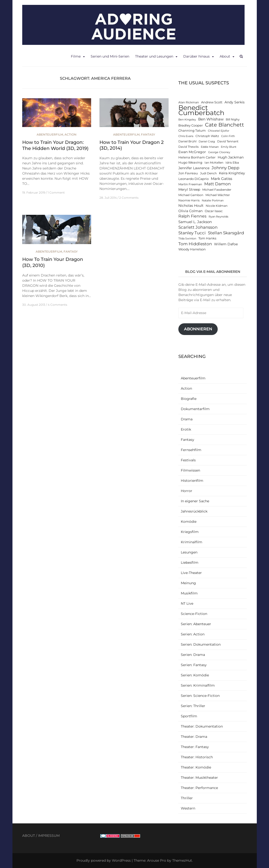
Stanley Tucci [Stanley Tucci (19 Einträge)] (192, 233)
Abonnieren (198, 329)
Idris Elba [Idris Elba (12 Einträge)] (232, 163)
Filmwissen (190, 470)
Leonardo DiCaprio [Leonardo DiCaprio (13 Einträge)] (194, 179)
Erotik (186, 429)
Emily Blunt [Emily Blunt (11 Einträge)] (229, 147)
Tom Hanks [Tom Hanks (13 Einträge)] (207, 238)
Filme (76, 56)
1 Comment (56, 192)
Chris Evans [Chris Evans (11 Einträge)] (186, 136)
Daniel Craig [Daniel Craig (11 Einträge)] (207, 142)
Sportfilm (189, 716)
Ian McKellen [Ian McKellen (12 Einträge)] (214, 163)
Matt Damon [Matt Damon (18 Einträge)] (217, 184)
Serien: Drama (193, 655)
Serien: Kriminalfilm (198, 685)
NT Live (187, 603)
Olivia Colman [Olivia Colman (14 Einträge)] (190, 211)
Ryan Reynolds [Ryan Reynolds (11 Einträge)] (218, 217)
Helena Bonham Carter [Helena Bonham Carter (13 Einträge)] (197, 157)
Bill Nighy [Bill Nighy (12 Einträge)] (233, 119)
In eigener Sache (195, 501)
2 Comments (129, 198)
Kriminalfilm (192, 542)
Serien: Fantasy (194, 665)
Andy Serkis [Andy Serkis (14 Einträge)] (235, 102)
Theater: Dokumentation (202, 726)
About (225, 56)
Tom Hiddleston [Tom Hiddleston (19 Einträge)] (195, 244)
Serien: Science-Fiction (200, 696)
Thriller (187, 798)
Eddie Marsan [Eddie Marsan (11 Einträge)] (210, 147)
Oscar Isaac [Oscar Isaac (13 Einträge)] (214, 211)
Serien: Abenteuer (196, 624)
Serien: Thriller (193, 706)
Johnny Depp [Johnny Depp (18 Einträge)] (226, 168)
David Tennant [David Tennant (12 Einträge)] (228, 141)
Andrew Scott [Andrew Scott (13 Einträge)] (212, 102)
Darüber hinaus (196, 56)
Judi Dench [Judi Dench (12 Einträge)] (208, 173)
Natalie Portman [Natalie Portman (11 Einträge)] (213, 201)
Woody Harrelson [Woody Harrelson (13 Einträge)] (192, 249)
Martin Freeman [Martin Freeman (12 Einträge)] (190, 184)
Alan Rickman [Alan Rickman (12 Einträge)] (189, 102)
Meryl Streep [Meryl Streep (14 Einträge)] (189, 189)
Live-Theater (191, 573)
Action (70, 134)
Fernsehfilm (191, 450)
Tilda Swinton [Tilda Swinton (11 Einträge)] (187, 239)
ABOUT (29, 836)
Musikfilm (189, 593)
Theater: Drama (194, 737)
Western (188, 808)
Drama (187, 419)
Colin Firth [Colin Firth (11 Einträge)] (228, 136)
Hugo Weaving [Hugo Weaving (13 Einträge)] (190, 163)
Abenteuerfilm (50, 134)
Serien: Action (193, 634)
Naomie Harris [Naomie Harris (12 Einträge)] (189, 200)
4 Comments (57, 305)
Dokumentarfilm (195, 409)
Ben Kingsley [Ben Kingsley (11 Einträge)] (187, 120)
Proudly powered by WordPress (104, 860)
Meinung (188, 583)
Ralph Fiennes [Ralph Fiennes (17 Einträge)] (192, 216)
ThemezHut (182, 860)
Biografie (189, 399)
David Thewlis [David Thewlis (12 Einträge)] (188, 147)
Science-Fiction (194, 614)
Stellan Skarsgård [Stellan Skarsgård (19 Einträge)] (226, 233)
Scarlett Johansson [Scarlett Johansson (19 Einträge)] (198, 227)
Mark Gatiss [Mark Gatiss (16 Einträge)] (221, 179)
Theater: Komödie (196, 767)
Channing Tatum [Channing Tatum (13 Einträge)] (192, 131)
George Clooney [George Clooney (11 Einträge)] (219, 152)
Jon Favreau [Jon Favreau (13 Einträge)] (188, 173)
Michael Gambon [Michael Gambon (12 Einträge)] (191, 195)
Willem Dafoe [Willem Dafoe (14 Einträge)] (226, 244)
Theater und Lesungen (154, 56)
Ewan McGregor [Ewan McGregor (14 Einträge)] (192, 152)
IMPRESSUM (49, 836)
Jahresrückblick (194, 511)
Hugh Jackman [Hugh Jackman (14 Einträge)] (231, 157)
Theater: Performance (199, 788)
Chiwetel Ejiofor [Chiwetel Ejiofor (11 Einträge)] (219, 131)
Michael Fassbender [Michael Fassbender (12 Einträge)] (217, 190)
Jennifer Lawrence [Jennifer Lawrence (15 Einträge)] (194, 168)
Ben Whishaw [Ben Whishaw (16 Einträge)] (211, 119)
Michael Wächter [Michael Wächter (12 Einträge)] (218, 195)
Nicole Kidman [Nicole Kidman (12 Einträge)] (217, 206)
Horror (187, 491)
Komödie (189, 522)
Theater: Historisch (197, 757)
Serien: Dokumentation (201, 644)
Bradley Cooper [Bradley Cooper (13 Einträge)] (191, 125)
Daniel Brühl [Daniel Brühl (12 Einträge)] (187, 141)
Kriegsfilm (190, 532)
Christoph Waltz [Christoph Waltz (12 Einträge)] (207, 136)
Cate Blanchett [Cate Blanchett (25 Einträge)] (225, 125)
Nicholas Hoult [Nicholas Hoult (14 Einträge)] (191, 206)
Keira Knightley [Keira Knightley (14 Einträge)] (232, 173)
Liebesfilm (190, 562)
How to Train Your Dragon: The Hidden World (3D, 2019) (55, 145)
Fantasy (148, 134)
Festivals (188, 460)
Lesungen (189, 552)
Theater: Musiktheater (199, 778)
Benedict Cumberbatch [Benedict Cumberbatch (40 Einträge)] (201, 110)
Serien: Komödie (195, 675)
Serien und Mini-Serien (110, 56)
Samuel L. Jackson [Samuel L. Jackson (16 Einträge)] (195, 222)
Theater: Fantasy (195, 747)
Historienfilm (192, 481)
